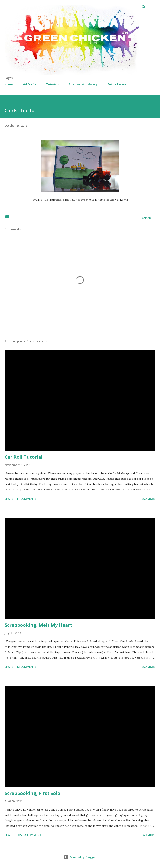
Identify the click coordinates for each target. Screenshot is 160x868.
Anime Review (117, 84)
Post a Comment (29, 835)
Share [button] (147, 217)
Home (9, 84)
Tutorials (53, 84)
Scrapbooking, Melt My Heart (38, 625)
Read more (148, 499)
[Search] (144, 7)
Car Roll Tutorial (24, 457)
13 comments (27, 667)
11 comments (27, 499)
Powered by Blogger (80, 857)
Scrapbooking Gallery (83, 84)
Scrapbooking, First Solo (32, 793)
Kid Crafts (29, 84)
